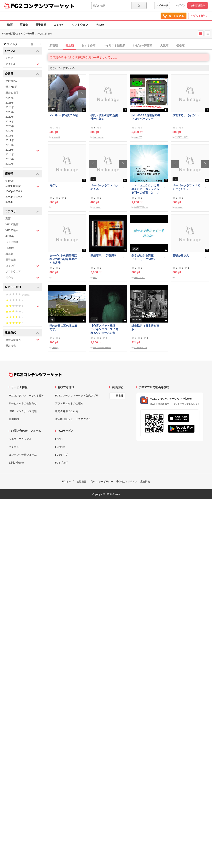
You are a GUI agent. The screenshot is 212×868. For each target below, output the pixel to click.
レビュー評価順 (143, 45)
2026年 (10, 98)
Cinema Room (140, 348)
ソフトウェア (80, 25)
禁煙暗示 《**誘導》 (104, 255)
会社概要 (81, 482)
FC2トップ (68, 482)
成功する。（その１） (186, 115)
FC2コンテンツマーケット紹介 (26, 396)
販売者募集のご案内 (67, 411)
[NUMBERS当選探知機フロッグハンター (146, 117)
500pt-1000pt (22, 186)
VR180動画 (12, 224)
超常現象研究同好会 (102, 348)
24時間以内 (12, 81)
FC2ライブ (61, 455)
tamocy (55, 348)
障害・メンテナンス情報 (23, 411)
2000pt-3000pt (14, 197)
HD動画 (10, 248)
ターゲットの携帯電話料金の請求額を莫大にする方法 (63, 259)
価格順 (180, 45)
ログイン (181, 5)
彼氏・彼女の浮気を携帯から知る (104, 117)
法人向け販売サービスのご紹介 (73, 419)
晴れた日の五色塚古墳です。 (63, 327)
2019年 (10, 131)
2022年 (10, 117)
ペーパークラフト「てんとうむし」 (186, 187)
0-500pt (10, 181)
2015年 (22, 150)
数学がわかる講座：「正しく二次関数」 (144, 257)
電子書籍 (41, 25)
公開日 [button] (22, 74)
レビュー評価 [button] (22, 287)
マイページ (162, 5)
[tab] (130, 46)
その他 (100, 25)
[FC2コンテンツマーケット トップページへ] (35, 374)
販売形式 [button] (22, 333)
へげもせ (97, 207)
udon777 (138, 137)
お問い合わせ (16, 463)
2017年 (10, 140)
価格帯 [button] (22, 174)
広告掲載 (145, 482)
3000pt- (10, 202)
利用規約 (14, 419)
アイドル (22, 64)
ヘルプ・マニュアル (20, 439)
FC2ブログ (61, 463)
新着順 (54, 45)
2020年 (10, 126)
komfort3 (56, 137)
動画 (10, 25)
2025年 (10, 103)
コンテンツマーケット (49, 6)
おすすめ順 (89, 45)
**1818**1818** (182, 137)
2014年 (10, 154)
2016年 (10, 145)
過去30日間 (12, 93)
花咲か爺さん (181, 255)
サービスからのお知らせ (23, 403)
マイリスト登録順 (114, 45)
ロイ (95, 278)
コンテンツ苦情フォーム (23, 455)
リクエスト (15, 447)
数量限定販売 (22, 340)
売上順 (70, 45)
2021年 (10, 121)
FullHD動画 (12, 242)
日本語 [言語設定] (119, 396)
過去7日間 (11, 87)
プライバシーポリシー (101, 482)
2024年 (10, 107)
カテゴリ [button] (22, 211)
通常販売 (11, 346)
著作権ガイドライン (127, 482)
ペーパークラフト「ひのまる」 (104, 187)
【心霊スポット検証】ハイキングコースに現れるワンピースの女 (104, 329)
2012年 (10, 164)
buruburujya (98, 137)
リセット (36, 44)
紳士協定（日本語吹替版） (145, 327)
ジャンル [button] (22, 51)
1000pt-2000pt (14, 191)
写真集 (24, 25)
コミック (59, 25)
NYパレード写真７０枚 (64, 115)
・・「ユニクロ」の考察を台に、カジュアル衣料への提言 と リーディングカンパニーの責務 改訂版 (145, 189)
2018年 (10, 136)
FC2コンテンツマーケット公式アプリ (77, 396)
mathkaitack (139, 278)
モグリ (54, 185)
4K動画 (10, 236)
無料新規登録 (198, 5)
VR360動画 (22, 230)
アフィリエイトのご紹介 (69, 403)
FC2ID (59, 439)
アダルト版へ (198, 16)
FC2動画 (60, 447)
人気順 (164, 45)
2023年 (10, 112)
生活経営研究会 (141, 207)
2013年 (10, 159)
